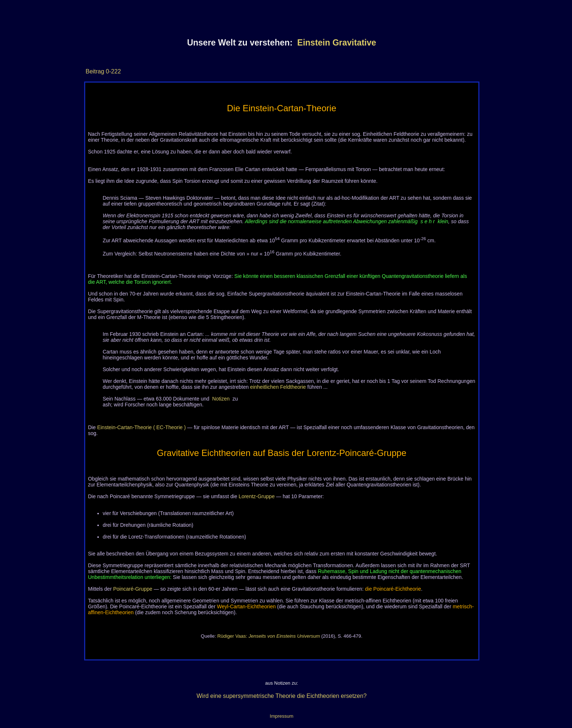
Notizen (221, 399)
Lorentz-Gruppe (257, 496)
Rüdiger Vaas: (268, 636)
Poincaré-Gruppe (133, 589)
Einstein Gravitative (337, 43)
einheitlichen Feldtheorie (278, 387)
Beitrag (95, 71)
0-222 (113, 71)
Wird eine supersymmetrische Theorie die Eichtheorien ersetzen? (282, 696)
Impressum (281, 716)
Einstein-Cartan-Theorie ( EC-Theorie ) (141, 427)
